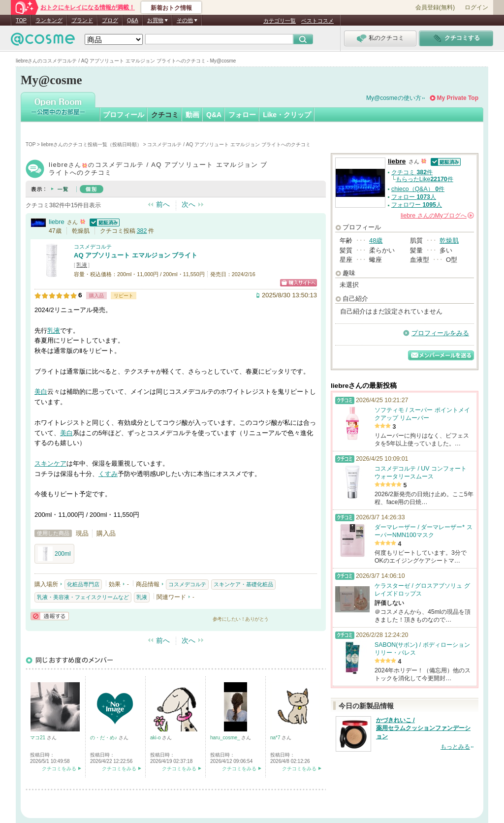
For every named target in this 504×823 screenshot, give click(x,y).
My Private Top (458, 98)
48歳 (376, 240)
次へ (189, 204)
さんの (437, 216)
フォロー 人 (414, 197)
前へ (163, 204)
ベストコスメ (317, 21)
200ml (54, 554)
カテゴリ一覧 (280, 21)
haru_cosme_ (226, 738)
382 (142, 231)
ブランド (82, 20)
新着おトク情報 (171, 8)
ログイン (476, 7)
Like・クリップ (287, 115)
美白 (41, 392)
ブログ (110, 20)
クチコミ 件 (412, 172)
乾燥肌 (449, 240)
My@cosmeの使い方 (394, 98)
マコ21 (38, 738)
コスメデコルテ (93, 247)
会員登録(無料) (435, 7)
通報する (50, 616)
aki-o (156, 738)
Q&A (133, 20)
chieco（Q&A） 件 (418, 189)
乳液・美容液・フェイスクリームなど (83, 597)
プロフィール (124, 115)
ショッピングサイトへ (299, 283)
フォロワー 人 (417, 205)
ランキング (49, 20)
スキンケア (50, 463)
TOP (21, 20)
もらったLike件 (425, 179)
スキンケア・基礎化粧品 (243, 584)
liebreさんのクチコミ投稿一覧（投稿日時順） (92, 144)
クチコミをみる (59, 769)
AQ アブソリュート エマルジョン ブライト (136, 255)
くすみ (108, 474)
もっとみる (455, 747)
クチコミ (165, 115)
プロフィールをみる (440, 333)
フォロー (242, 115)
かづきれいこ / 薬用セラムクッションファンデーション (423, 728)
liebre (57, 222)
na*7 (276, 738)
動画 (192, 115)
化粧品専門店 (83, 584)
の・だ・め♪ (104, 738)
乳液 (82, 265)
